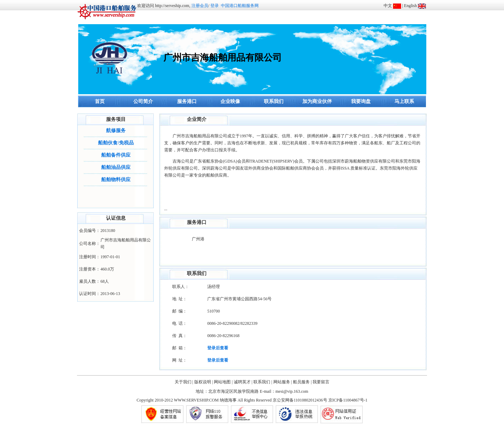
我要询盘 (361, 101)
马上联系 (404, 101)
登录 (215, 6)
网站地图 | (223, 382)
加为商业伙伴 (317, 101)
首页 (100, 101)
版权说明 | (204, 382)
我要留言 (321, 382)
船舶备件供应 (116, 155)
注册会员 (200, 6)
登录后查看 (218, 348)
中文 (388, 6)
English (410, 6)
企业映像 (230, 101)
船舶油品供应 (116, 167)
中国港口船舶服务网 (240, 6)
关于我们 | (184, 382)
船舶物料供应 (116, 180)
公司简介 (143, 101)
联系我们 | (263, 382)
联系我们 (274, 101)
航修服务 (116, 131)
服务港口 (187, 101)
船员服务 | (302, 382)
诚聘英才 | (243, 382)
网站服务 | (283, 382)
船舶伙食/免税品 (116, 143)
